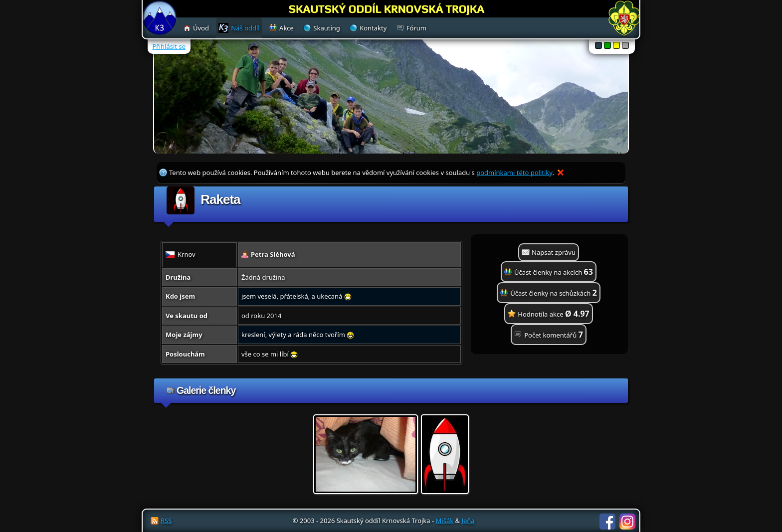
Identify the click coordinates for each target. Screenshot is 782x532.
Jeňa (468, 521)
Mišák (445, 521)
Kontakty (373, 28)
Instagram (627, 522)
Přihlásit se (169, 46)
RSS (166, 521)
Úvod (201, 28)
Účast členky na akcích (554, 272)
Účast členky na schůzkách (554, 293)
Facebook (607, 522)
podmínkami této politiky (514, 173)
